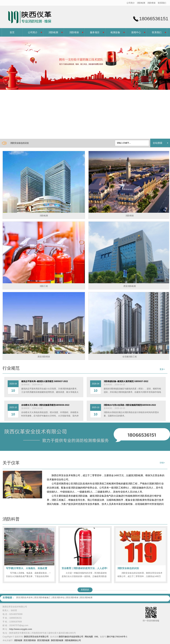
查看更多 (85, 590)
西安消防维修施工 (42, 598)
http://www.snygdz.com (21, 629)
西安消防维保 (72, 598)
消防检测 (141, 3)
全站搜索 (158, 143)
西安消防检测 (86, 598)
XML (96, 637)
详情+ (162, 463)
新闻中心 (136, 32)
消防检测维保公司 (73, 640)
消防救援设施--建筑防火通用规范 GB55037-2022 (32, 143)
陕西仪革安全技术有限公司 (36, 637)
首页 (12, 32)
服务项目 (95, 32)
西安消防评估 (58, 598)
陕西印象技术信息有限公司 (71, 637)
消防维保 (151, 3)
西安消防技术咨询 (24, 598)
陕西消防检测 (57, 640)
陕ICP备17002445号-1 (117, 637)
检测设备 (115, 32)
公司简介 (131, 3)
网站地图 (89, 637)
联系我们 (162, 3)
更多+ (162, 369)
